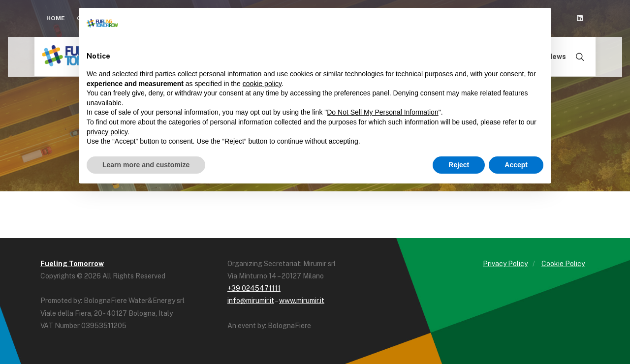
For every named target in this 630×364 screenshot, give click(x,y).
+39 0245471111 (254, 288)
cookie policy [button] (262, 84)
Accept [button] (516, 165)
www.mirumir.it (302, 301)
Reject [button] (459, 165)
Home (56, 18)
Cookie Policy (563, 264)
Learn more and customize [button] (146, 165)
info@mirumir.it (251, 301)
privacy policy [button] (107, 132)
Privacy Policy (505, 264)
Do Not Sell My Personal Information (382, 112)
